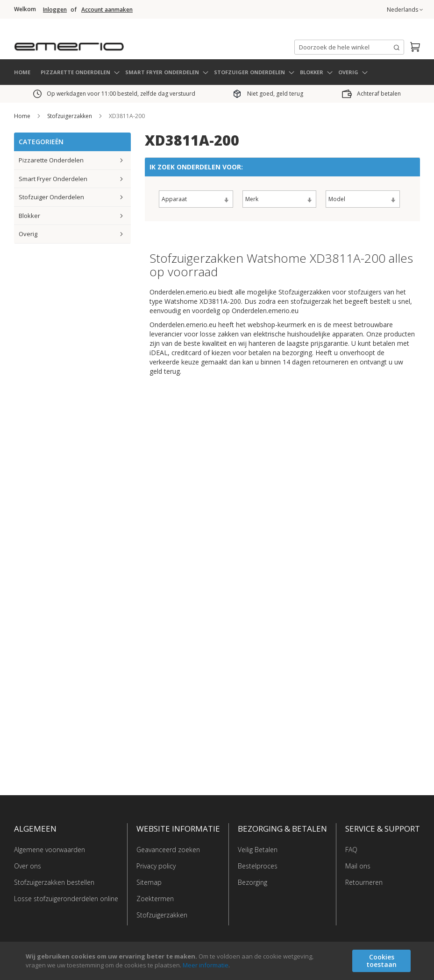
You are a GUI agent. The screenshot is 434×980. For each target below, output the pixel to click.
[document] (218, 961)
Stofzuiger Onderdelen (51, 197)
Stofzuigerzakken (70, 116)
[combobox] (349, 47)
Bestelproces (258, 866)
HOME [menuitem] (22, 72)
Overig (28, 234)
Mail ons (358, 866)
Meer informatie (206, 965)
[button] (405, 10)
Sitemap (149, 882)
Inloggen (55, 10)
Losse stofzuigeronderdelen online (66, 899)
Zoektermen (155, 899)
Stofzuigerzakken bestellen (54, 882)
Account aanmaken (107, 10)
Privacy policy (156, 866)
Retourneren (364, 882)
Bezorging (253, 882)
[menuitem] (80, 72)
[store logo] (107, 44)
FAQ (351, 850)
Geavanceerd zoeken (168, 850)
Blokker (29, 215)
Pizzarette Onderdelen (51, 160)
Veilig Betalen (258, 850)
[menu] (217, 72)
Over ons (28, 866)
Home (23, 116)
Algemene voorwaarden (50, 850)
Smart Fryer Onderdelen (53, 178)
